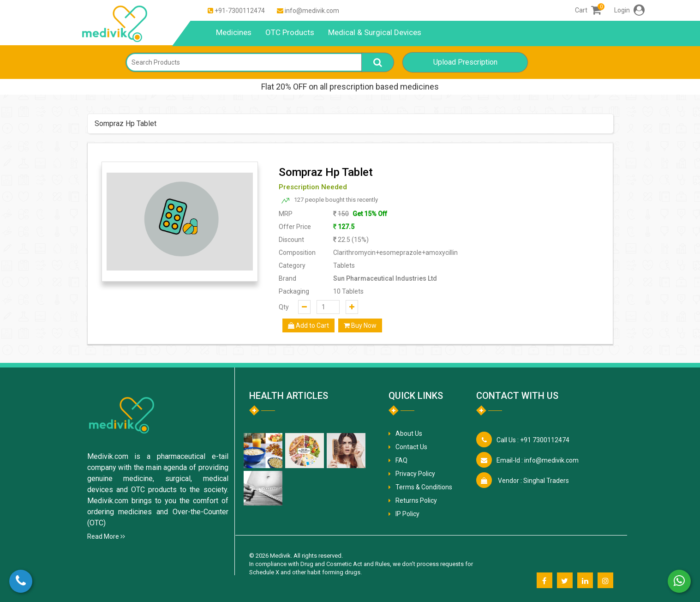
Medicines (234, 32)
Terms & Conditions (424, 487)
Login (629, 10)
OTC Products (290, 32)
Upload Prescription (465, 62)
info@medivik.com (312, 11)
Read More (106, 536)
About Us (409, 433)
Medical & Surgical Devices (375, 32)
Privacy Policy (415, 474)
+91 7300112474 (533, 440)
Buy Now (360, 325)
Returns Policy (416, 500)
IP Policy (407, 514)
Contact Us (411, 447)
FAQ (401, 460)
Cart (588, 10)
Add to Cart (308, 325)
